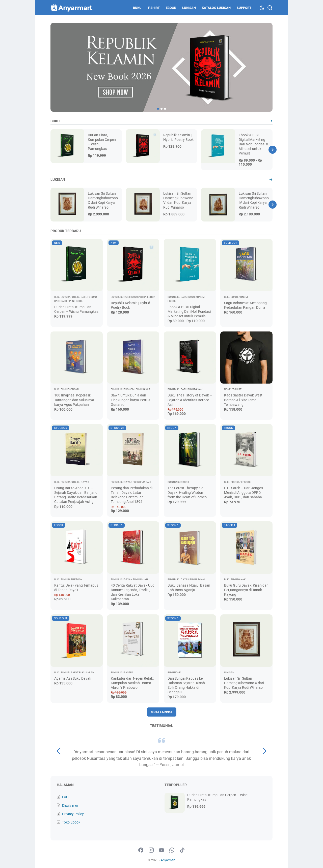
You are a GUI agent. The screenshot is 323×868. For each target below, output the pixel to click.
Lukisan (189, 8)
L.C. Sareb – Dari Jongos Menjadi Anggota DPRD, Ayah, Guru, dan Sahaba (244, 493)
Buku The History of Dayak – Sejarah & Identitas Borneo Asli (190, 400)
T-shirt (154, 8)
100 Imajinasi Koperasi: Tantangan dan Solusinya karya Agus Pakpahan (74, 400)
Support (244, 8)
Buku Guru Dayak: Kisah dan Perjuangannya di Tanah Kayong (246, 590)
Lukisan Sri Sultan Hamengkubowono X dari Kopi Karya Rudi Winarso (244, 683)
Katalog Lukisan (216, 8)
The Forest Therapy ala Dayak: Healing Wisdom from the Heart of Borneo (187, 493)
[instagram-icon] (151, 850)
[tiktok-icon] (182, 850)
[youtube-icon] (161, 850)
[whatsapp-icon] (172, 850)
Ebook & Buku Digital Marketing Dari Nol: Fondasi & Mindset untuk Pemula (253, 144)
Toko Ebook (71, 822)
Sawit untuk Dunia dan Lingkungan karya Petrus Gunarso (130, 400)
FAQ (65, 797)
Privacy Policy (73, 814)
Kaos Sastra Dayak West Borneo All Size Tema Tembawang (243, 400)
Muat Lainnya (162, 712)
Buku (137, 8)
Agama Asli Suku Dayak (73, 678)
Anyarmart (168, 860)
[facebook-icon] (141, 850)
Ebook (171, 8)
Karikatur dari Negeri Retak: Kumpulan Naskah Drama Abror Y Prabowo (132, 683)
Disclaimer (70, 806)
